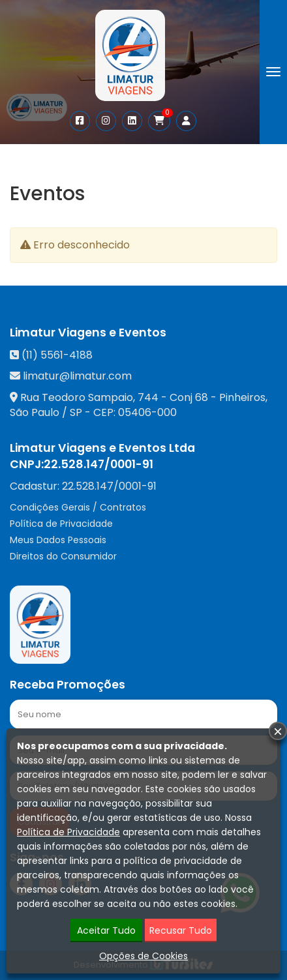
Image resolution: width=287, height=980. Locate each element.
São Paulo (35, 412)
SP (76, 412)
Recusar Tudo (181, 930)
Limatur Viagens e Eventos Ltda (102, 448)
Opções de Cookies (143, 956)
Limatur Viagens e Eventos (88, 333)
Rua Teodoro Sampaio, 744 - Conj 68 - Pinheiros (143, 397)
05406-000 (147, 412)
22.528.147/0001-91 (98, 464)
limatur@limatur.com (77, 376)
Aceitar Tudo (106, 930)
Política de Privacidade (61, 524)
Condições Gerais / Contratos (78, 507)
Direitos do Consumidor (63, 556)
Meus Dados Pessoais (58, 540)
